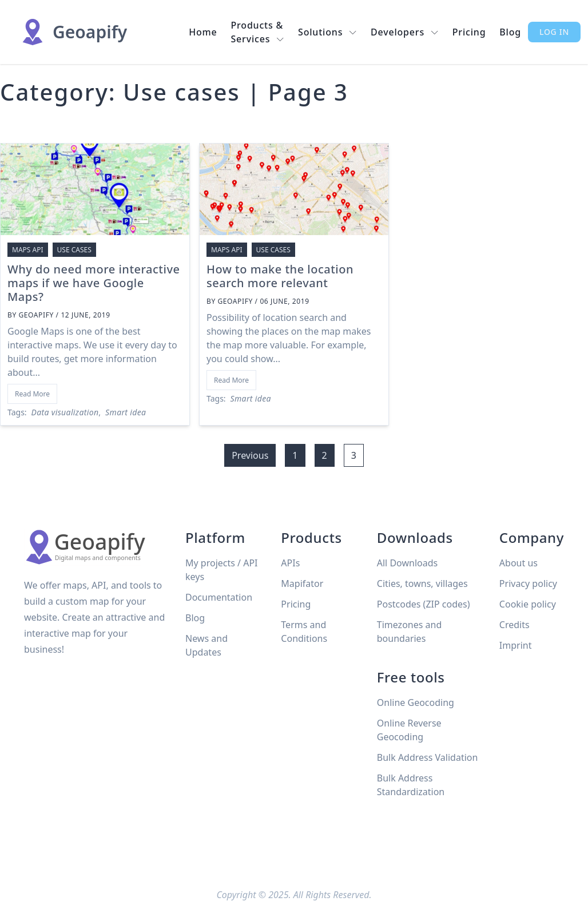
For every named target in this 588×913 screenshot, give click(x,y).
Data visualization (65, 412)
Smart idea (126, 412)
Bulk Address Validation (428, 757)
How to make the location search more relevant (280, 276)
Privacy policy (528, 583)
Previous (250, 455)
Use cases (74, 250)
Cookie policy (528, 604)
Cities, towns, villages (422, 583)
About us (519, 563)
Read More (32, 394)
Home (203, 32)
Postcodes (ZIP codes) (424, 604)
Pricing (469, 32)
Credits (514, 625)
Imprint (516, 645)
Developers (405, 32)
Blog (510, 32)
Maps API (28, 250)
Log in (554, 32)
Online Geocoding (416, 702)
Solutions (327, 32)
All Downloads (407, 563)
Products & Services (258, 32)
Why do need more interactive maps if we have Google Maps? (94, 283)
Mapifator (302, 583)
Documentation (219, 597)
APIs (290, 563)
